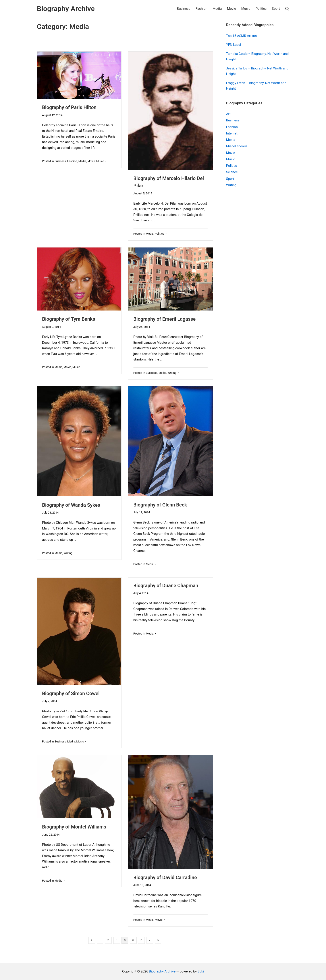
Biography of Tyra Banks (69, 319)
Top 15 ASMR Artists (241, 36)
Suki (201, 971)
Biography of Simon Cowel (71, 693)
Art (228, 114)
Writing (172, 373)
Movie (91, 161)
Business (60, 161)
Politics (160, 234)
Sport (230, 179)
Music (100, 161)
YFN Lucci (234, 45)
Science (232, 172)
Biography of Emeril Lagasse (165, 319)
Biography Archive (162, 971)
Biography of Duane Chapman (166, 586)
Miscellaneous (237, 146)
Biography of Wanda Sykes (71, 505)
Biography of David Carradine (165, 877)
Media (82, 161)
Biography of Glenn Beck (160, 505)
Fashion (72, 161)
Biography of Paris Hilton (69, 107)
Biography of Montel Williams (74, 827)
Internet (232, 133)
